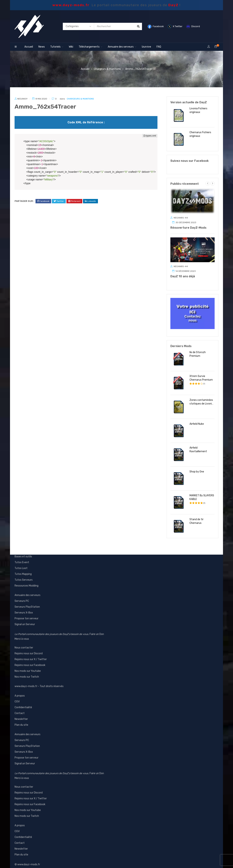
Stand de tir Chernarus (197, 518)
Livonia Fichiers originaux (198, 110)
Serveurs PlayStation (27, 603)
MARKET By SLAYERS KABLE (202, 494)
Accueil (85, 69)
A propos (20, 692)
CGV (17, 698)
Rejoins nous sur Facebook (30, 661)
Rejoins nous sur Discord (29, 650)
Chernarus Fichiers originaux (200, 134)
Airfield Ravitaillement (198, 446)
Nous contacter (24, 644)
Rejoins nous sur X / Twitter (31, 656)
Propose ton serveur (26, 615)
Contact (20, 710)
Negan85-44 (181, 218)
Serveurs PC (22, 597)
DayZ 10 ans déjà (183, 276)
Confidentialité (23, 704)
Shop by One (197, 468)
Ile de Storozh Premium (198, 350)
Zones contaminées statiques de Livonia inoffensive (201, 398)
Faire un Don (97, 631)
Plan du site (21, 721)
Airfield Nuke (197, 420)
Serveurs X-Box (24, 609)
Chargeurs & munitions (107, 69)
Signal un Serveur (25, 621)
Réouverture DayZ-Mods (188, 228)
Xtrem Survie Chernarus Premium (201, 374)
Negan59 (22, 99)
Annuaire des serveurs (27, 592)
